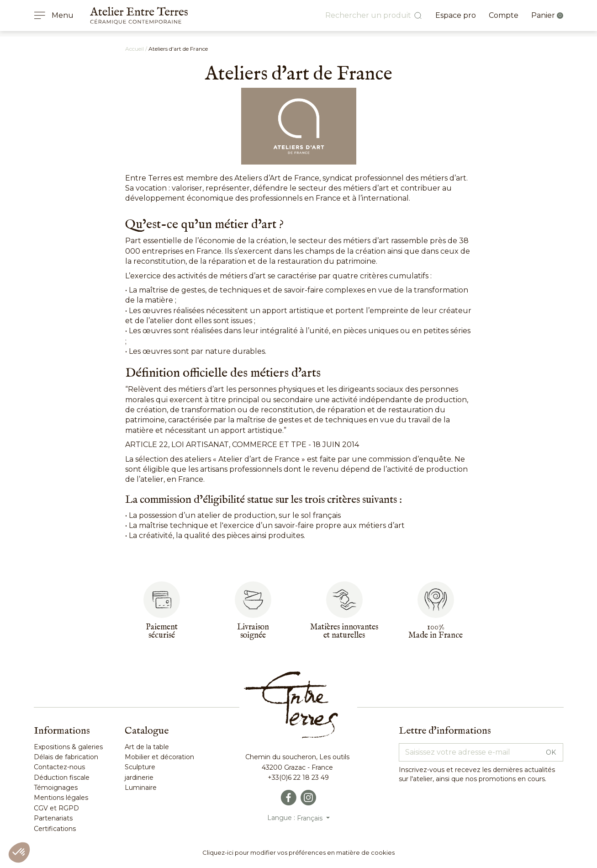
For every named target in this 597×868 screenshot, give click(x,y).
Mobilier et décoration (159, 757)
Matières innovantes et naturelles (344, 631)
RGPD (68, 808)
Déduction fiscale (62, 777)
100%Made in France (436, 631)
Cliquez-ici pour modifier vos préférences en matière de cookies (298, 852)
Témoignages (56, 788)
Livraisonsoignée (253, 631)
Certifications (55, 829)
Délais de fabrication (66, 757)
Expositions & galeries (68, 747)
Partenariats (53, 818)
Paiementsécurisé (162, 631)
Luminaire (141, 788)
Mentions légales (61, 798)
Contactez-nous (59, 767)
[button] (19, 852)
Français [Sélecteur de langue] (311, 818)
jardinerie (139, 777)
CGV (41, 808)
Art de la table (147, 747)
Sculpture (140, 767)
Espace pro (456, 15)
